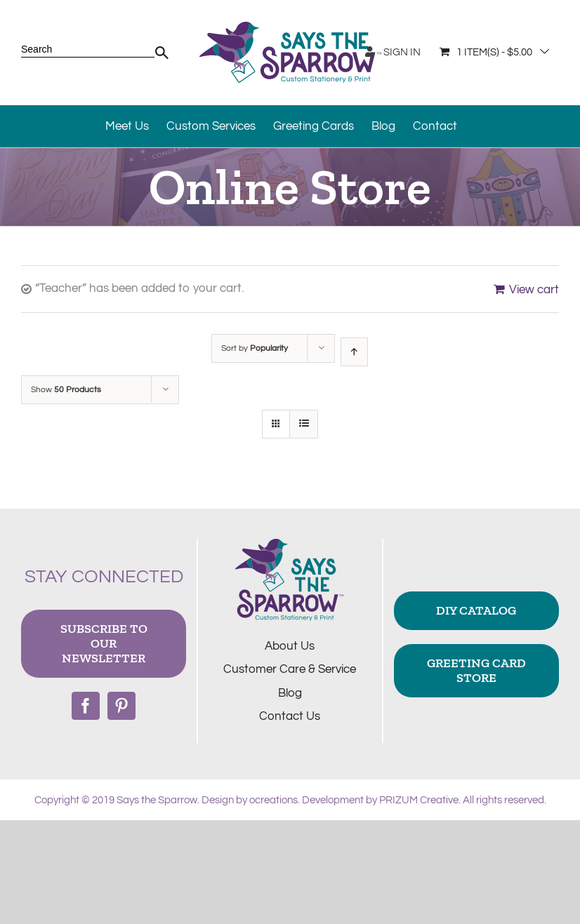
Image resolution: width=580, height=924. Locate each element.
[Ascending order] (354, 352)
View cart (534, 290)
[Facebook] (86, 706)
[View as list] (304, 424)
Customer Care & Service (290, 669)
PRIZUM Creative (419, 800)
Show (66, 390)
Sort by (255, 348)
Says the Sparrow (157, 800)
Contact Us (290, 716)
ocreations (273, 800)
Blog (290, 693)
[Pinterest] (121, 706)
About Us (290, 646)
